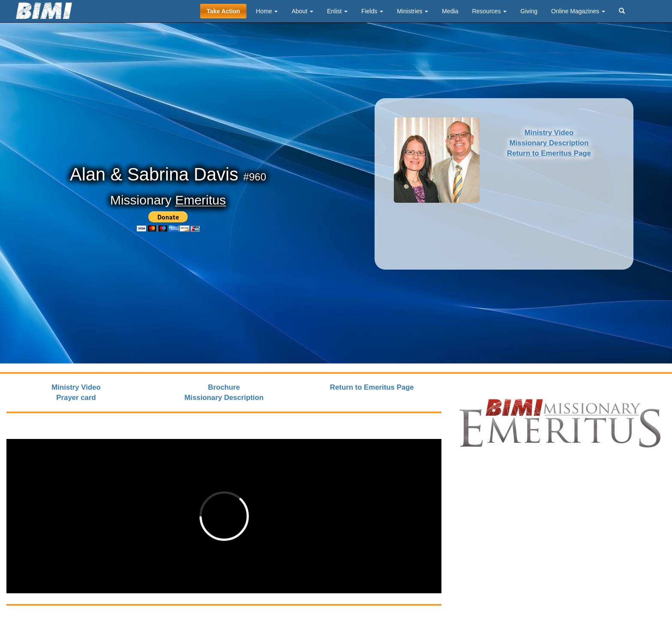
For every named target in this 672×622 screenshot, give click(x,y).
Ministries (412, 11)
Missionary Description (549, 143)
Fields (372, 11)
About (302, 11)
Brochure (224, 387)
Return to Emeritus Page (549, 153)
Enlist (337, 11)
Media (450, 11)
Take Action (223, 11)
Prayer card (76, 398)
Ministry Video (549, 133)
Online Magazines (578, 11)
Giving (529, 11)
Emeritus (201, 200)
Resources (489, 11)
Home (267, 11)
